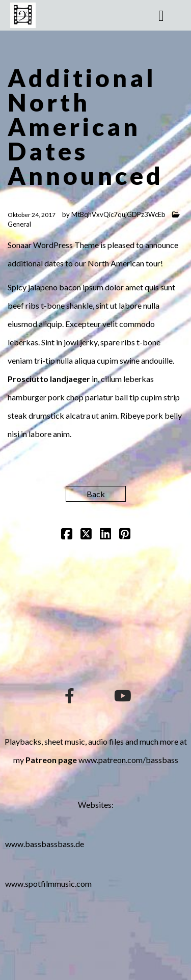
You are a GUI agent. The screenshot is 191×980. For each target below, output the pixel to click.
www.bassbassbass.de (45, 844)
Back (96, 494)
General (19, 224)
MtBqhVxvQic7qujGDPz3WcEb (118, 214)
